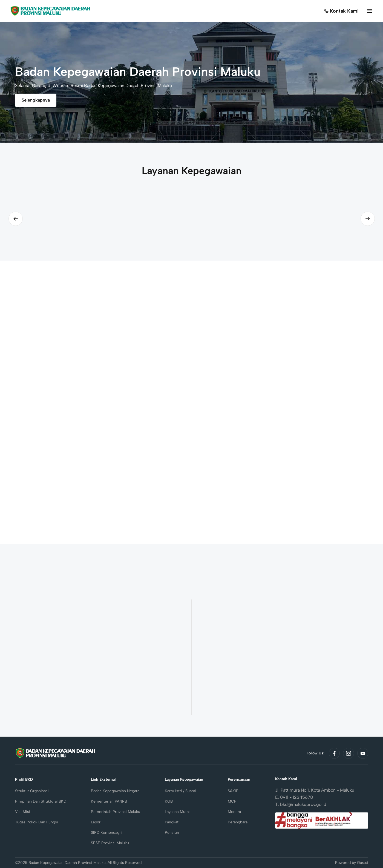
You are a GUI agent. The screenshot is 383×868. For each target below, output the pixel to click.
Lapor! (96, 822)
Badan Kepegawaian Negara (115, 791)
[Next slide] (368, 219)
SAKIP (233, 791)
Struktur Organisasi (32, 791)
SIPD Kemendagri (106, 833)
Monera (234, 812)
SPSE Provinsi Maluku (110, 843)
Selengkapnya (36, 100)
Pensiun (172, 833)
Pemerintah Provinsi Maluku (116, 812)
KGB (169, 801)
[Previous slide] (16, 219)
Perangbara (238, 822)
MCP (232, 801)
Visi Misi (23, 812)
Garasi (363, 863)
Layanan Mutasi (178, 812)
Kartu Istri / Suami (181, 791)
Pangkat (172, 822)
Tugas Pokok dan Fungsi (37, 822)
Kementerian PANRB (109, 801)
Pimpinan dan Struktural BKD (41, 801)
